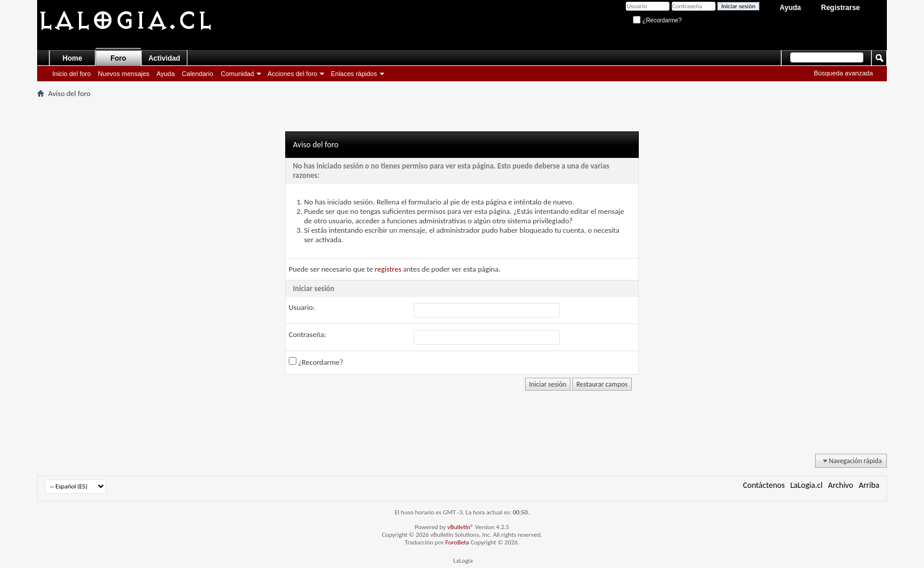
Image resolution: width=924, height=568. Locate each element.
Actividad (164, 58)
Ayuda (790, 8)
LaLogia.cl (806, 485)
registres (388, 269)
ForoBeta (457, 542)
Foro (118, 58)
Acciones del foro (292, 74)
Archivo (841, 485)
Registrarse (840, 8)
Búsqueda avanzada (843, 73)
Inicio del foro (72, 74)
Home (72, 58)
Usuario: (302, 307)
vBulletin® (461, 527)
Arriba (869, 485)
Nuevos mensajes (123, 74)
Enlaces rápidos (354, 74)
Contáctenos (764, 485)
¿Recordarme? (657, 20)
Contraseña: (307, 334)
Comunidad (237, 74)
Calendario (198, 74)
